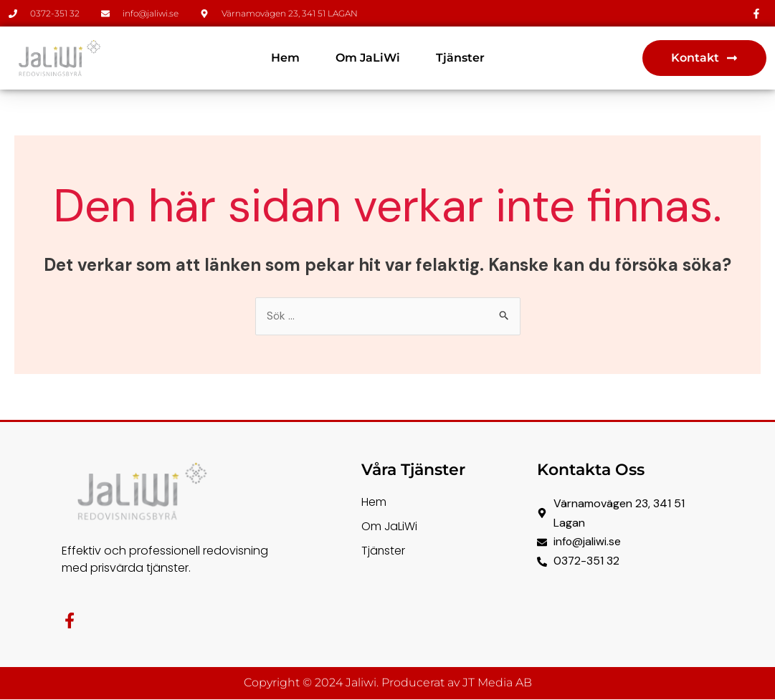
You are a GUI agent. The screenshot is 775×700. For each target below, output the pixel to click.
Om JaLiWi (368, 58)
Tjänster (460, 58)
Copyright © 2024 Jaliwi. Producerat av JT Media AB (388, 684)
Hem (285, 58)
